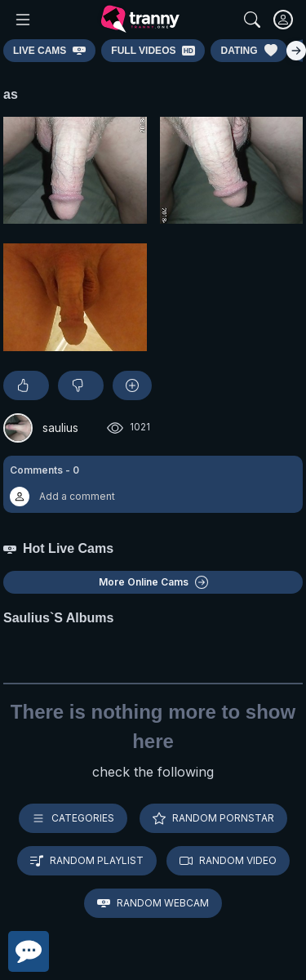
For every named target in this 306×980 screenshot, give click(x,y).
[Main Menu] (23, 20)
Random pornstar (213, 818)
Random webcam (153, 903)
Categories (73, 818)
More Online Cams (153, 582)
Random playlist (87, 861)
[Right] (296, 51)
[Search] (252, 20)
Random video (228, 861)
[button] (153, 484)
